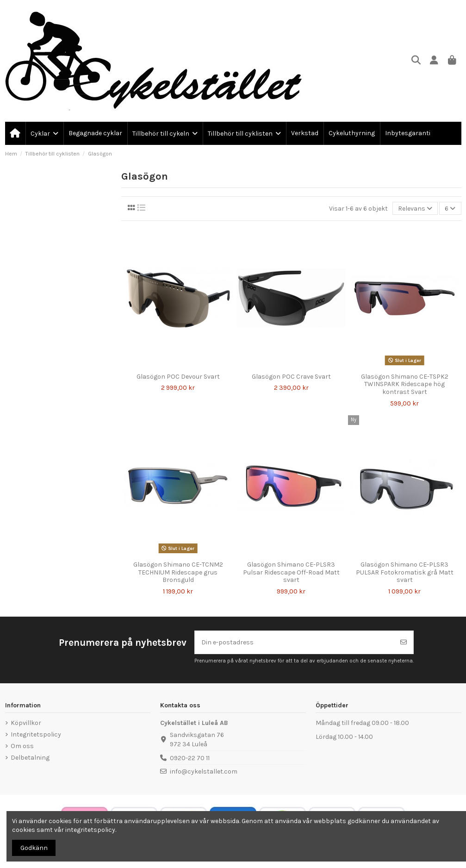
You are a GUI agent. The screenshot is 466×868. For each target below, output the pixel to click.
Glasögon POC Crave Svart (291, 377)
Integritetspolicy (36, 734)
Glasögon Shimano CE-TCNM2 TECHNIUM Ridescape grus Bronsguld (178, 572)
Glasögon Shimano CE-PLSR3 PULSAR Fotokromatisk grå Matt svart (405, 572)
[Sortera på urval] (415, 209)
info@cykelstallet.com (204, 771)
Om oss (22, 746)
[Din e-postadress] (295, 642)
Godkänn (34, 848)
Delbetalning (30, 758)
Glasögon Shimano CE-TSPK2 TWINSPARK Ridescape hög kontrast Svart (405, 384)
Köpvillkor (26, 723)
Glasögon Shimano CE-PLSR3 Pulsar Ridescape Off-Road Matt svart (291, 572)
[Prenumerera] (404, 642)
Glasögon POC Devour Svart (178, 377)
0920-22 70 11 (190, 758)
